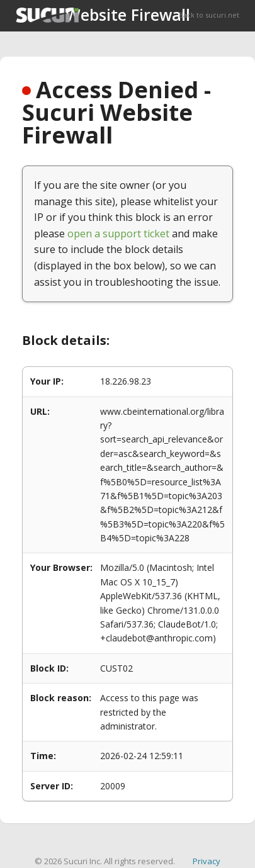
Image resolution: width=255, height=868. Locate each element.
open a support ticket (118, 234)
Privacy (207, 861)
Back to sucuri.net (209, 15)
